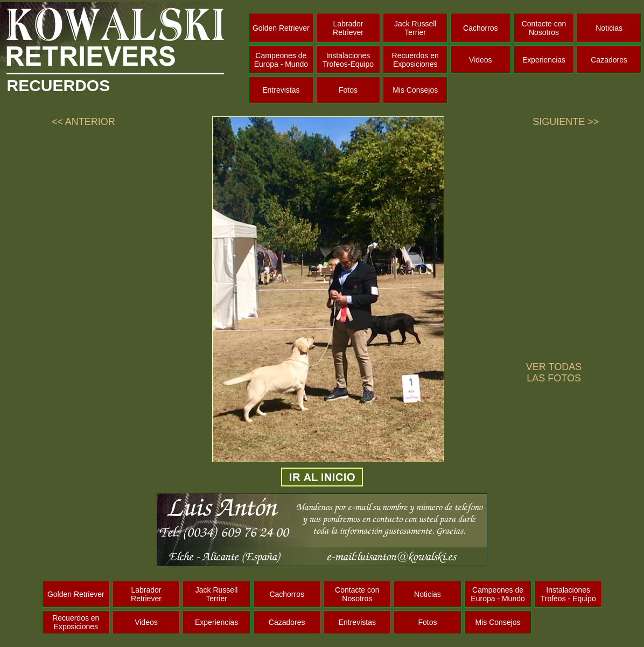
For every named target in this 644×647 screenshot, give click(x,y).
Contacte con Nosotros (544, 28)
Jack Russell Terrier (415, 28)
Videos (481, 60)
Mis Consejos (415, 90)
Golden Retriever (281, 28)
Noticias (609, 28)
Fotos (348, 90)
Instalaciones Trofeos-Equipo (348, 60)
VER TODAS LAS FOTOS (554, 373)
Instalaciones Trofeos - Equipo (568, 594)
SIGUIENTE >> (566, 122)
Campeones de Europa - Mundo (281, 60)
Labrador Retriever (348, 28)
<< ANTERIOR (83, 122)
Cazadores (609, 60)
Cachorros (481, 28)
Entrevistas (281, 90)
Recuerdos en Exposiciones (415, 60)
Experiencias (544, 60)
